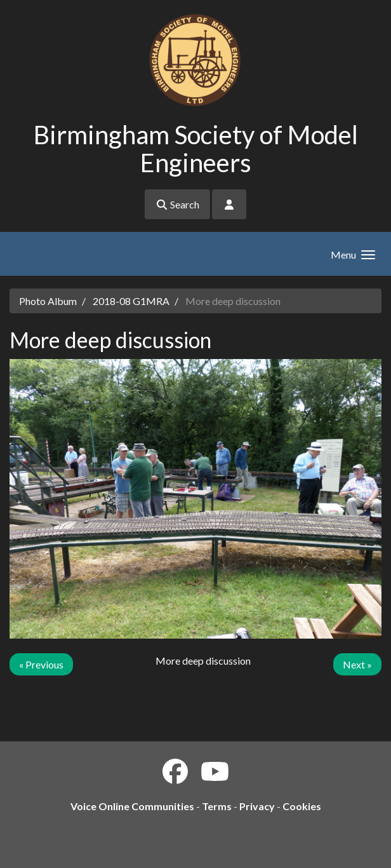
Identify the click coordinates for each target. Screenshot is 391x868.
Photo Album (48, 301)
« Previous (41, 664)
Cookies (302, 806)
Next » (357, 664)
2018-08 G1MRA (131, 301)
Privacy (257, 806)
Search (177, 204)
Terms (217, 806)
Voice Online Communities (132, 806)
